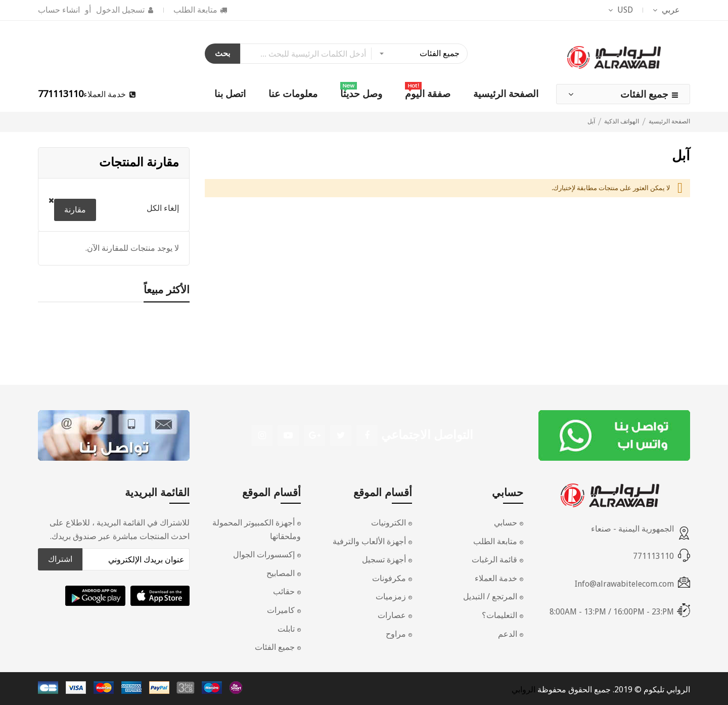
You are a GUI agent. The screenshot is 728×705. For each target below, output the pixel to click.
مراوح (396, 634)
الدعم (508, 634)
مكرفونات (389, 578)
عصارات (392, 615)
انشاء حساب (59, 10)
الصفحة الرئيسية (669, 121)
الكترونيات (389, 523)
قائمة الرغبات (494, 560)
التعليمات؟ (499, 615)
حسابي (506, 523)
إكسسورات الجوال (264, 555)
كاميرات (281, 610)
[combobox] (354, 54)
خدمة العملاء (496, 578)
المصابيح (281, 573)
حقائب (284, 591)
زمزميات (391, 597)
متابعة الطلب (195, 10)
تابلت (286, 629)
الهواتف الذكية (621, 121)
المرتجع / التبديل (490, 597)
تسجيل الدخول (120, 10)
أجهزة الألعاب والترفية (369, 541)
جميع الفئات (644, 94)
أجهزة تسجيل (384, 560)
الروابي (524, 690)
